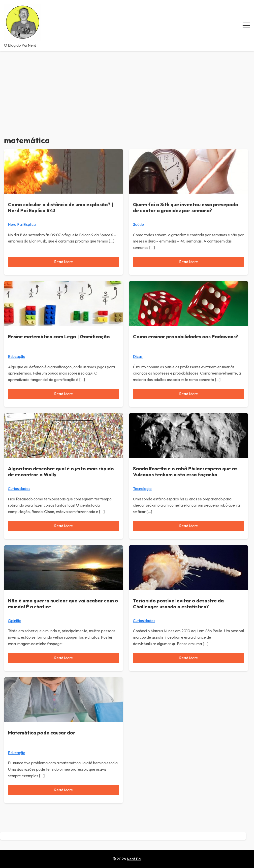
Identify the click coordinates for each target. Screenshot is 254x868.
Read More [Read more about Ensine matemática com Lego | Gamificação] (63, 394)
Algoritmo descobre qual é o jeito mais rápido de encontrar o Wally (61, 471)
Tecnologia (142, 488)
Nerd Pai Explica (22, 224)
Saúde (138, 224)
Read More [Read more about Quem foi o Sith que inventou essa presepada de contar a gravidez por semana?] (189, 262)
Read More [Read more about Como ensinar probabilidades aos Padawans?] (189, 394)
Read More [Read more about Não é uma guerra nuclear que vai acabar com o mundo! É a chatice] (63, 658)
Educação (17, 356)
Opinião (15, 621)
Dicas (138, 356)
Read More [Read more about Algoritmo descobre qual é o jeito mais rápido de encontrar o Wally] (63, 526)
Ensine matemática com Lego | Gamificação (59, 336)
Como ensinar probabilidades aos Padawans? (186, 336)
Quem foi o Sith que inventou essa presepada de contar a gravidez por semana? (186, 207)
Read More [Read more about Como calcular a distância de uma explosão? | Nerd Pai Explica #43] (63, 262)
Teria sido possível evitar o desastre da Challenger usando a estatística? (178, 604)
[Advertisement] (127, 88)
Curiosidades (19, 488)
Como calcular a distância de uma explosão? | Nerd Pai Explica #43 (61, 207)
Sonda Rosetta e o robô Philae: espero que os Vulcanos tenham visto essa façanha (185, 471)
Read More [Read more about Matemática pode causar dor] (63, 790)
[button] (246, 26)
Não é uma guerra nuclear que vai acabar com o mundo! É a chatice (63, 604)
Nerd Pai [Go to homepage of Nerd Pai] (134, 859)
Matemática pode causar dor (42, 733)
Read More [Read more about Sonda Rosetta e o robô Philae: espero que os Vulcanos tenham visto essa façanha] (189, 526)
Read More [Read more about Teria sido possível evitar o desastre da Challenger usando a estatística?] (189, 658)
